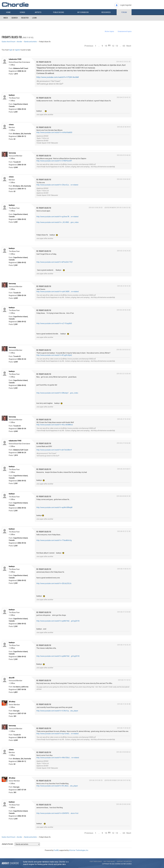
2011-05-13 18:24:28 (124, 251)
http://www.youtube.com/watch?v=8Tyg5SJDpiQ (54, 355)
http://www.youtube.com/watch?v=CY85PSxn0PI (54, 161)
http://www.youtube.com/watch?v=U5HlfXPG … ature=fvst (57, 813)
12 (113, 46)
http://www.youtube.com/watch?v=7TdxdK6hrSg (54, 540)
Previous (89, 46)
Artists (38, 12)
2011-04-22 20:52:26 (123, 62)
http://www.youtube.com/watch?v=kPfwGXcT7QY (55, 262)
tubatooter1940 (15, 59)
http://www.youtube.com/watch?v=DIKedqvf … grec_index (57, 393)
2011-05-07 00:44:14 (124, 127)
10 (106, 46)
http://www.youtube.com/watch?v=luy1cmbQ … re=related (57, 734)
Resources (106, 12)
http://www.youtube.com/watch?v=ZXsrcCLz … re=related (57, 185)
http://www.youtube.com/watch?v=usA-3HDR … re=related (58, 292)
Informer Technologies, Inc (79, 850)
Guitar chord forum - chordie (12, 42)
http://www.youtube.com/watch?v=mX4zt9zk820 (54, 132)
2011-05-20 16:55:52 (123, 350)
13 (117, 46)
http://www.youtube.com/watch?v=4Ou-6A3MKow (55, 425)
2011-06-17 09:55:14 (124, 569)
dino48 (12, 678)
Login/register (126, 5)
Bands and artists (31, 42)
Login (34, 18)
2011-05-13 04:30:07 (124, 179)
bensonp (12, 153)
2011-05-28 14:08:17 (124, 469)
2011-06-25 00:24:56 (123, 804)
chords (129, 864)
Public (59, 12)
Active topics (109, 31)
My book (83, 12)
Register (25, 18)
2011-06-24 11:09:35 (96, 780)
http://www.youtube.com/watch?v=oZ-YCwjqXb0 (54, 323)
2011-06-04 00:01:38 (124, 496)
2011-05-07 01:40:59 (124, 155)
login (11, 50)
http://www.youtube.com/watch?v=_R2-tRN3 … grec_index (58, 222)
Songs (22, 12)
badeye (12, 95)
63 (124, 46)
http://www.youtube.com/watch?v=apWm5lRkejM (54, 507)
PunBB (56, 850)
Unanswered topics (125, 31)
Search (15, 18)
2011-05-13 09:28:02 (96, 207)
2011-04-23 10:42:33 (124, 97)
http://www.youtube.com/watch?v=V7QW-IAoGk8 (58, 77)
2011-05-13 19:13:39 (124, 286)
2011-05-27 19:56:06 (124, 443)
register (17, 50)
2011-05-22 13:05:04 (124, 374)
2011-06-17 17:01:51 (124, 680)
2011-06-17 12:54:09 (124, 612)
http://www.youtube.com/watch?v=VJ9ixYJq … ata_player (57, 711)
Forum (124, 12)
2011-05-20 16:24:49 (124, 310)
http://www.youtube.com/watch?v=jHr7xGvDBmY (54, 450)
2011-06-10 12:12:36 (124, 531)
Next (129, 46)
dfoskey (12, 702)
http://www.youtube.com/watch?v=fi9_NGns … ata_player (57, 786)
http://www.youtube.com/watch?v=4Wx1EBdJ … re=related (58, 758)
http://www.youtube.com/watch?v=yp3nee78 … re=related (57, 217)
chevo (11, 125)
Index (6, 18)
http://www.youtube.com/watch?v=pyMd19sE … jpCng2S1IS (58, 621)
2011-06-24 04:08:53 (123, 752)
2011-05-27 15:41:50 (124, 419)
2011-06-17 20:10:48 (124, 704)
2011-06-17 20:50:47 (124, 728)
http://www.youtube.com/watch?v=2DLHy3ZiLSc (54, 583)
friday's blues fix (12, 37)
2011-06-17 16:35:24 (124, 645)
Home (8, 12)
